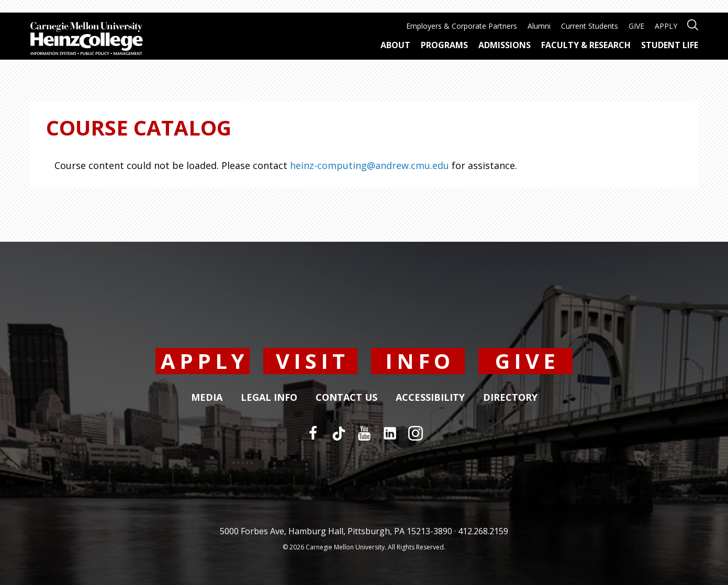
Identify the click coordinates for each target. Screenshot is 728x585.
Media (207, 398)
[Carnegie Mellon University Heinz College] (87, 40)
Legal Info (269, 398)
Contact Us (346, 398)
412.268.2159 (483, 531)
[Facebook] (313, 433)
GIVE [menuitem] (636, 26)
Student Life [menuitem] (670, 45)
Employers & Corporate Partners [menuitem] (462, 26)
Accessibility (430, 398)
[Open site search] (693, 24)
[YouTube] (364, 433)
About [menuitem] (395, 45)
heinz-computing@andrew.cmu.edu (369, 165)
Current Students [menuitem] (590, 26)
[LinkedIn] (390, 433)
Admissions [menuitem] (505, 45)
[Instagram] (416, 433)
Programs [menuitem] (444, 45)
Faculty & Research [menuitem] (586, 45)
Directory (510, 398)
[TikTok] (339, 433)
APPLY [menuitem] (666, 26)
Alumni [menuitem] (539, 26)
